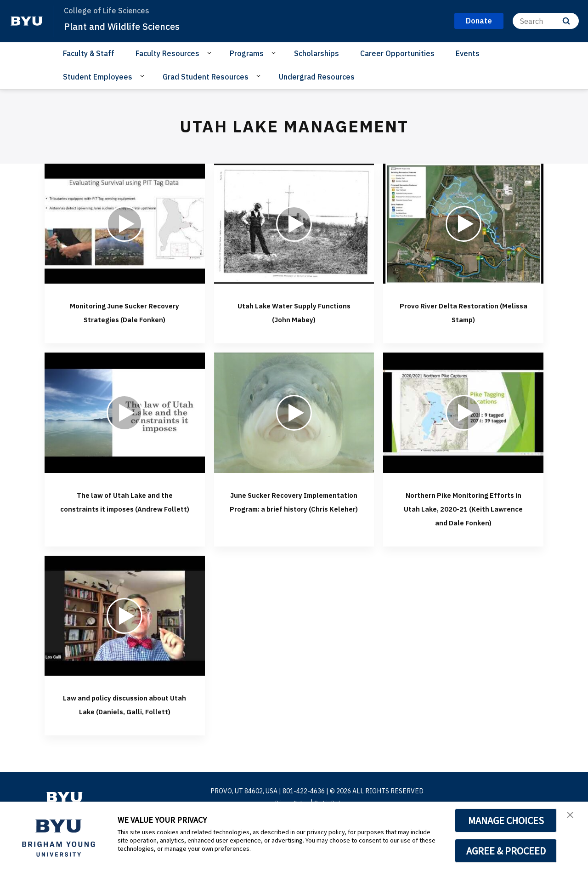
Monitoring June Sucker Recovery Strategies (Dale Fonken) (125, 318)
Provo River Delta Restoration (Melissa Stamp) (463, 318)
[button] (573, 818)
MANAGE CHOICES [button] (506, 820)
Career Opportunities (397, 53)
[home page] (27, 21)
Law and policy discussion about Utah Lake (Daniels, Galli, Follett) (125, 745)
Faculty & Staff (89, 53)
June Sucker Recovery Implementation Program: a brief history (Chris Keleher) (294, 528)
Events (468, 53)
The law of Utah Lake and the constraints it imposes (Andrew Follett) (124, 521)
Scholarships (317, 53)
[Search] (546, 21)
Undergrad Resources (317, 77)
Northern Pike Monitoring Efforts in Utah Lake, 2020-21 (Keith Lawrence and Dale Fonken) (463, 528)
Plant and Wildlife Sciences (133, 26)
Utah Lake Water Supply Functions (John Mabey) (294, 311)
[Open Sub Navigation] (211, 53)
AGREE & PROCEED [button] (506, 851)
